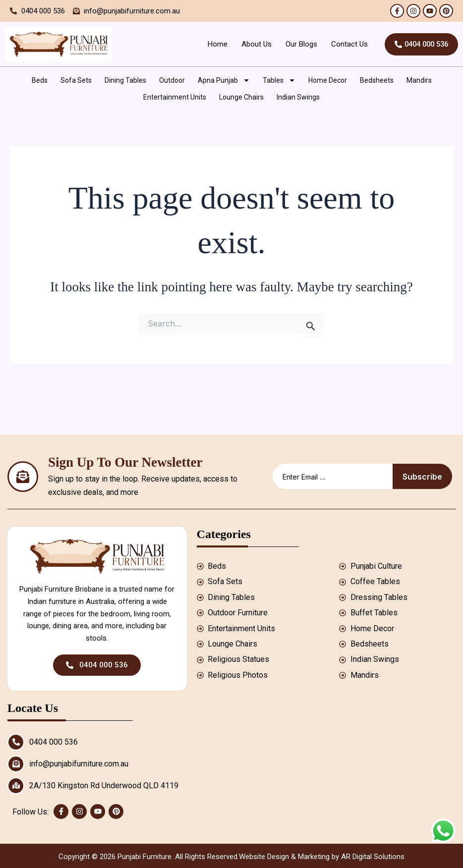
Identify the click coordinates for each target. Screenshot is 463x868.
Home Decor (328, 80)
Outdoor (172, 80)
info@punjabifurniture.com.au (79, 764)
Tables (279, 80)
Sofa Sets (76, 80)
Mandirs (419, 80)
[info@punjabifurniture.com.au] (16, 764)
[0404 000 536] (16, 742)
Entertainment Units (175, 97)
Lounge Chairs (241, 97)
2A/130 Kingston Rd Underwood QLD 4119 (104, 786)
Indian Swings (298, 97)
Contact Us (345, 44)
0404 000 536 (54, 742)
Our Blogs (296, 44)
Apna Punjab (224, 80)
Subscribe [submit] (422, 477)
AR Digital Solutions (373, 857)
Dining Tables (125, 80)
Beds (40, 80)
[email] (333, 476)
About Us (252, 44)
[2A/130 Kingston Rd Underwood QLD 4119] (16, 786)
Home (213, 44)
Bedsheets (377, 80)
